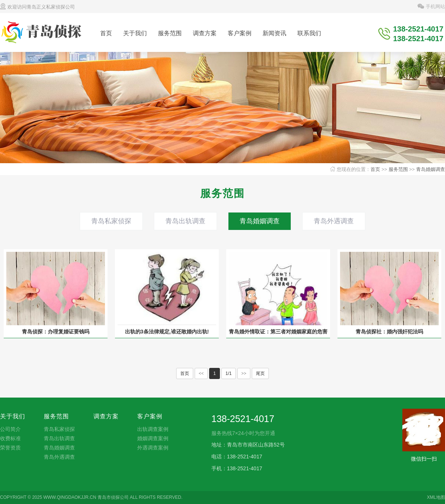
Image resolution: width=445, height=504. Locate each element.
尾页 (260, 373)
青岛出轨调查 (185, 221)
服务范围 (170, 33)
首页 (106, 33)
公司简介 (10, 429)
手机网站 (431, 6)
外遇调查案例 (153, 448)
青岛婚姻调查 (431, 169)
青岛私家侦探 (111, 221)
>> (244, 373)
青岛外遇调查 (334, 221)
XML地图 (436, 497)
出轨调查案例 (153, 429)
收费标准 (10, 438)
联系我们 (309, 33)
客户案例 (240, 33)
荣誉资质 (10, 448)
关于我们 (135, 33)
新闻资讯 (274, 33)
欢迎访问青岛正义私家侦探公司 (37, 7)
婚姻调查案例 (153, 438)
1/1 (229, 373)
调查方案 (205, 33)
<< (201, 373)
